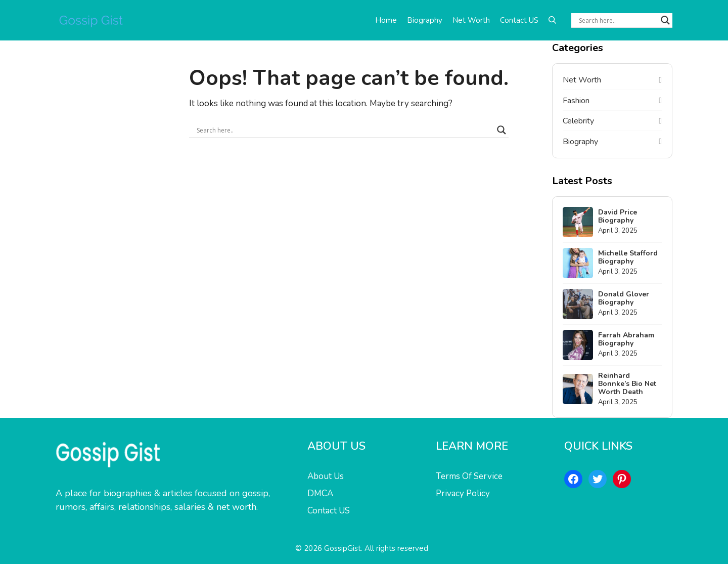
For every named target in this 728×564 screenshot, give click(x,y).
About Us (326, 476)
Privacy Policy (463, 493)
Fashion (576, 101)
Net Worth (471, 20)
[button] (552, 20)
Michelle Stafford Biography (628, 257)
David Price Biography (618, 216)
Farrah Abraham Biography (626, 339)
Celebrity (578, 121)
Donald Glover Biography (624, 298)
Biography (425, 20)
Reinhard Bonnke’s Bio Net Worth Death (627, 384)
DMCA (320, 493)
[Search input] (617, 20)
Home (386, 20)
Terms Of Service (469, 476)
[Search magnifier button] (665, 20)
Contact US (519, 20)
